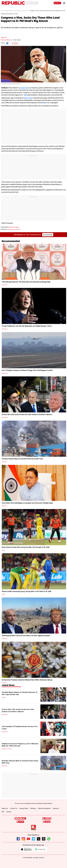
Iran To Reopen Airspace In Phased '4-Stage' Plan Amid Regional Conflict (27, 370)
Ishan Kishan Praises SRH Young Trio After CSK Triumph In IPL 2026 (26, 547)
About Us (5, 808)
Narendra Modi (24, 88)
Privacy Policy (24, 808)
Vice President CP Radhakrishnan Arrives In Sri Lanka (20, 728)
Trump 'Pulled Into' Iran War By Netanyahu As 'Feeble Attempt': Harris (27, 326)
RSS (3, 812)
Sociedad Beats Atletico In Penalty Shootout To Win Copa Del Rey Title (20, 693)
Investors (56, 808)
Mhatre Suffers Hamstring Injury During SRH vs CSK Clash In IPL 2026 (26, 591)
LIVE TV (57, 3)
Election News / (9, 11)
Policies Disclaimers (44, 808)
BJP (25, 95)
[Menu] (63, 3)
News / (3, 11)
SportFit (4, 697)
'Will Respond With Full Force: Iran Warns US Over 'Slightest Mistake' (26, 636)
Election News (6, 40)
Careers (9, 812)
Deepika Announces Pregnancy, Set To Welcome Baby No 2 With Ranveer (20, 745)
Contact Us (14, 808)
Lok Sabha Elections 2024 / (22, 11)
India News (4, 285)
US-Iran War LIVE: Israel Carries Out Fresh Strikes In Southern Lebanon (27, 415)
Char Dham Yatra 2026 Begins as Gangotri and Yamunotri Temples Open (27, 503)
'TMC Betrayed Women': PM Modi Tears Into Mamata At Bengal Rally (26, 282)
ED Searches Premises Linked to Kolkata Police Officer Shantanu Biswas (27, 680)
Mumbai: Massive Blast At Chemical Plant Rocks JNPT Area (22, 459)
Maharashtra (28, 98)
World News (5, 329)
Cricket (3, 550)
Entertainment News (7, 749)
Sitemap (33, 808)
